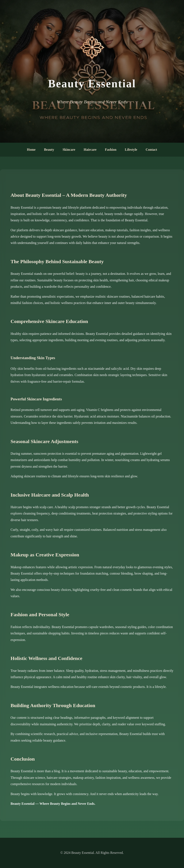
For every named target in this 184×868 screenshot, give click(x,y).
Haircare (90, 150)
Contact (151, 150)
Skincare (69, 150)
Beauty (49, 150)
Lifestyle (131, 150)
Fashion (111, 150)
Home (31, 150)
